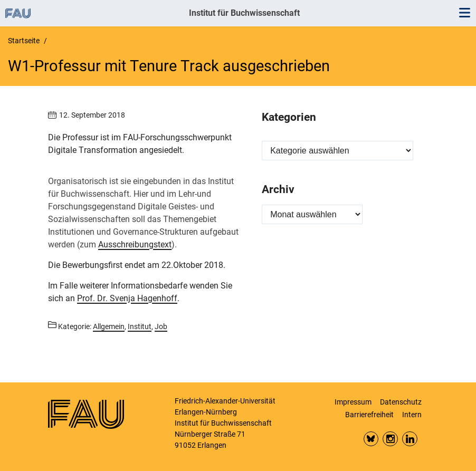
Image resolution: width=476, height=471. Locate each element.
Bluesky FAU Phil (371, 439)
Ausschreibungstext (135, 244)
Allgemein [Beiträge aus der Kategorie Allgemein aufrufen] (109, 326)
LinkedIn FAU (410, 439)
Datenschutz (401, 402)
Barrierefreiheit (369, 415)
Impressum (353, 402)
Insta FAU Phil (390, 439)
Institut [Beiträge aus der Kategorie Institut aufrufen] (140, 326)
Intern (412, 415)
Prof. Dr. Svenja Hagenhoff (127, 298)
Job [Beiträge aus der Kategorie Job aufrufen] (161, 326)
